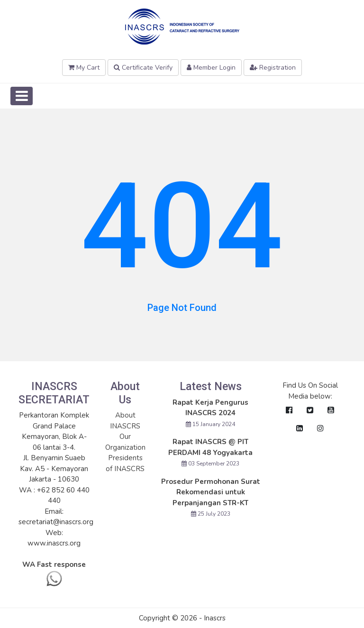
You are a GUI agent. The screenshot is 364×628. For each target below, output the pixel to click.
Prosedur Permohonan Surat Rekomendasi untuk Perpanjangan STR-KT (211, 492)
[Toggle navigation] (22, 96)
